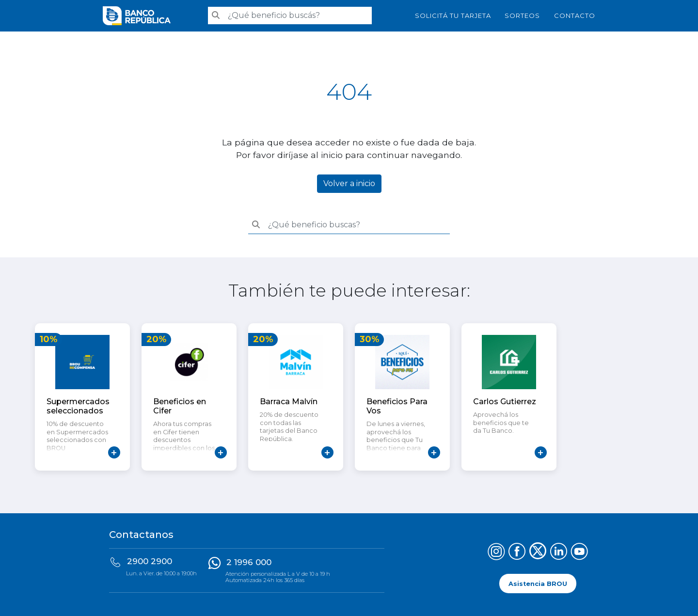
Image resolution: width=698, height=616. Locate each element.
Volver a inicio (349, 183)
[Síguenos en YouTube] (579, 553)
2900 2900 (150, 561)
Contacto (575, 16)
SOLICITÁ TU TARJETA (453, 16)
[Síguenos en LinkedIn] (559, 553)
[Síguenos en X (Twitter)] (538, 553)
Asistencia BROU (538, 583)
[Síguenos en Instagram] (496, 553)
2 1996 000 (249, 562)
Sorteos (522, 16)
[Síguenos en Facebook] (517, 553)
